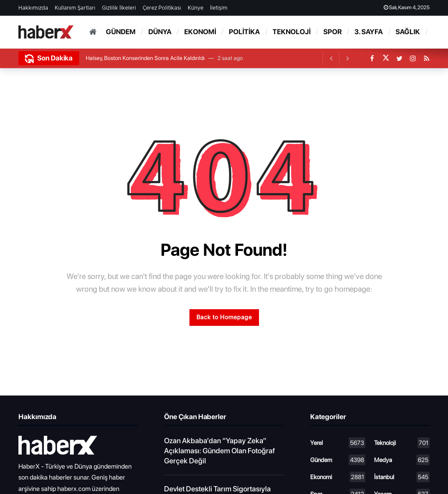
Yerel (338, 443)
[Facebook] (372, 58)
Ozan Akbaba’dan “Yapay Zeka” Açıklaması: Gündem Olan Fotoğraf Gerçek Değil (220, 451)
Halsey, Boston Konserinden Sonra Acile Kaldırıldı (145, 58)
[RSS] (426, 58)
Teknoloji (402, 443)
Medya (402, 460)
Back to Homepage (224, 317)
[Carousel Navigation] (339, 58)
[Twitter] (399, 58)
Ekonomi (338, 477)
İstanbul (402, 477)
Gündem (338, 460)
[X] (386, 58)
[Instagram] (413, 58)
